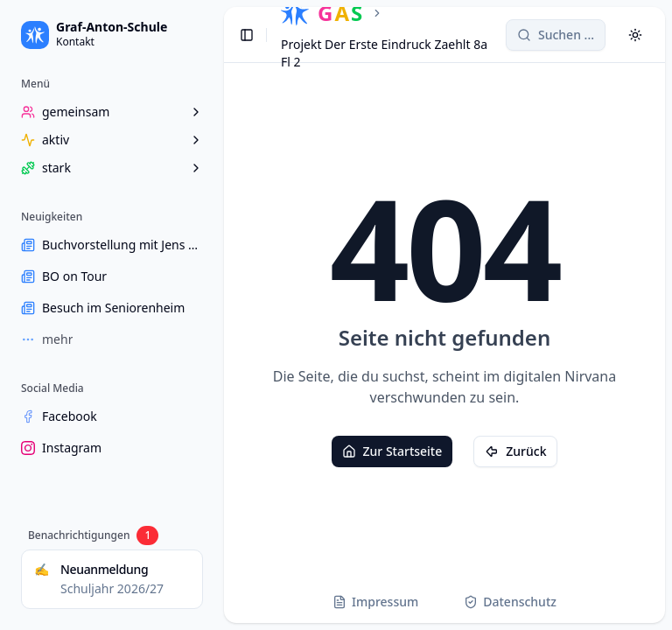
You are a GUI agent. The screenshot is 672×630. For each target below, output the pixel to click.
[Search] (556, 35)
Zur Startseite (392, 451)
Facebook (59, 416)
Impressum (375, 602)
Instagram (61, 448)
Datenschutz (510, 602)
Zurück (515, 451)
